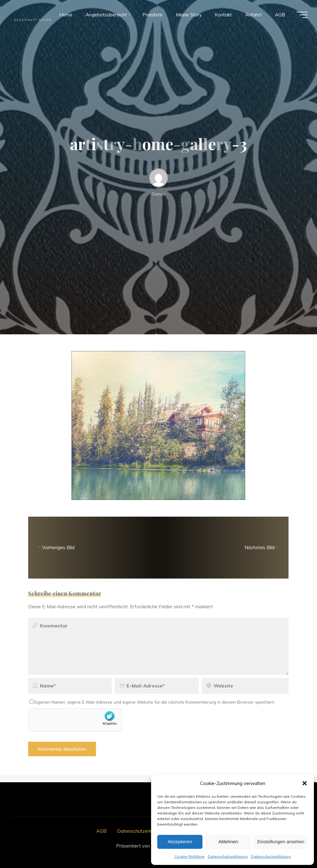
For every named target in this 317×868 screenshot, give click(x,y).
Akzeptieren (180, 842)
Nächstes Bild (262, 547)
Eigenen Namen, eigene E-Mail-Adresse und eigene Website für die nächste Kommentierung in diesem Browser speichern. (152, 702)
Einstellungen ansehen (281, 842)
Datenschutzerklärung (228, 856)
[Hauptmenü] (302, 15)
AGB (101, 831)
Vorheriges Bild (56, 547)
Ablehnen (228, 842)
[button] (305, 783)
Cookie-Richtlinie (189, 856)
